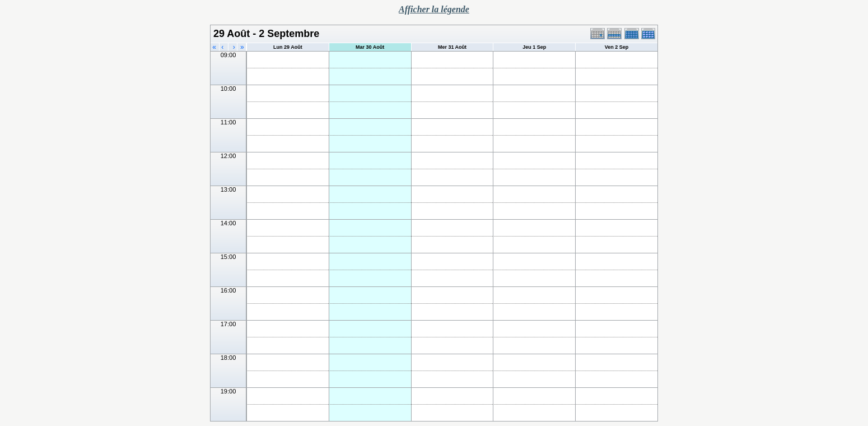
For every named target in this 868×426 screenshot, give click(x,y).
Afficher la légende (434, 9)
